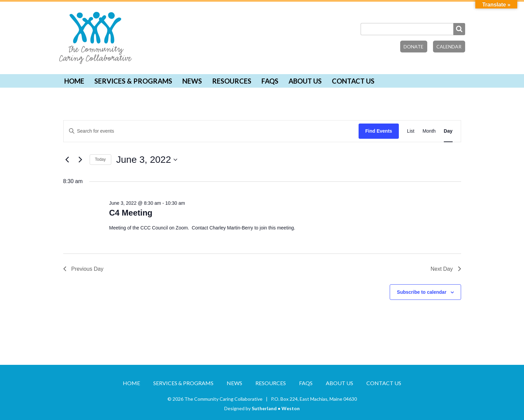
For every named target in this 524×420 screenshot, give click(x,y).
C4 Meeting (131, 213)
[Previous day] (67, 160)
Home (74, 81)
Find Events (379, 131)
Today (100, 159)
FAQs (270, 81)
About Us (305, 81)
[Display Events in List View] (411, 131)
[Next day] (81, 160)
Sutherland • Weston (276, 408)
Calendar (449, 47)
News (192, 81)
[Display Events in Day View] (448, 131)
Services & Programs (133, 81)
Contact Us (353, 81)
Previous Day (83, 269)
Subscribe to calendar (422, 292)
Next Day (446, 269)
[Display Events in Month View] (429, 131)
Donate (414, 47)
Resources (232, 81)
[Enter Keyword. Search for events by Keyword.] (211, 131)
